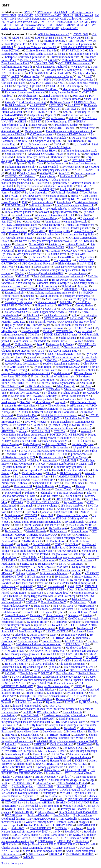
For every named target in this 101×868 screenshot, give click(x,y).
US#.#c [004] (45, 786)
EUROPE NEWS (15, 205)
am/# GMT (26, 586)
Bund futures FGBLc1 (77, 347)
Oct (90, 476)
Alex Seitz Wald (30, 715)
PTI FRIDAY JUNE (61, 825)
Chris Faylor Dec (27, 415)
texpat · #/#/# (85, 331)
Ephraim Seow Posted (73, 635)
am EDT (34, 41)
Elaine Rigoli (55, 693)
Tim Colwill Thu (11, 386)
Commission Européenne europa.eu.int (24, 435)
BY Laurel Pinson (29, 770)
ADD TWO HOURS (13, 41)
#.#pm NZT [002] (44, 63)
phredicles (19, 247)
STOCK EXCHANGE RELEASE (40, 289)
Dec (71, 589)
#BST (21, 73)
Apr (42, 405)
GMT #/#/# (16, 19)
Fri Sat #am (20, 425)
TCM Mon (68, 286)
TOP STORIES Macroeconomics (74, 80)
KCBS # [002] (29, 557)
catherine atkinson (86, 777)
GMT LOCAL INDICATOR (56, 22)
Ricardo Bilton (10, 796)
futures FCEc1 (57, 580)
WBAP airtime (86, 606)
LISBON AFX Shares (26, 835)
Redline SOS (68, 438)
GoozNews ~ (72, 251)
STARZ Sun (27, 564)
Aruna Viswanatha (67, 509)
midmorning (33, 99)
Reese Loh (37, 593)
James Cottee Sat (84, 231)
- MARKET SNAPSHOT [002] (45, 154)
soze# (53, 635)
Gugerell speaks (11, 825)
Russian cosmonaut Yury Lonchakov (65, 715)
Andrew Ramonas (28, 641)
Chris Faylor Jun (69, 380)
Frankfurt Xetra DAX (54, 602)
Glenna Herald (89, 357)
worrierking (50, 460)
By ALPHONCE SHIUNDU (73, 802)
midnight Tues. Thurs (32, 696)
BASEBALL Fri (88, 512)
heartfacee (7, 399)
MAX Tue (50, 309)
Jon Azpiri (66, 189)
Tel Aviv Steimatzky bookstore (58, 383)
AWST (57, 144)
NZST (84, 109)
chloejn (19, 357)
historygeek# (9, 289)
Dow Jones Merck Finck (15, 63)
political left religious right (59, 376)
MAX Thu (66, 302)
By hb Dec (54, 667)
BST (61, 38)
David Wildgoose (32, 473)
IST (31, 73)
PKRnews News (32, 196)
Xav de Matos (34, 809)
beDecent (38, 412)
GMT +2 (68, 15)
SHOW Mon (58, 754)
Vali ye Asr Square (40, 205)
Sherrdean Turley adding (19, 302)
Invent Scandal (32, 525)
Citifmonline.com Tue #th (64, 57)
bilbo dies (20, 635)
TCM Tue (60, 431)
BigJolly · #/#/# (14, 325)
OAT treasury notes (41, 134)
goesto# (32, 357)
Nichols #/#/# (36, 244)
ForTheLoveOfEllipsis (70, 493)
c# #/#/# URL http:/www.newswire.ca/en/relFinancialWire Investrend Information (40, 707)
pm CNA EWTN (34, 757)
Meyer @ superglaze (33, 638)
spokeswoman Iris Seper (59, 76)
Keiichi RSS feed (73, 796)
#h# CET (64, 660)
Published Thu (31, 589)
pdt (48, 325)
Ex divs (36, 309)
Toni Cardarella (68, 819)
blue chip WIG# (47, 302)
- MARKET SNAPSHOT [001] (23, 454)
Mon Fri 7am (44, 783)
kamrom (95, 447)
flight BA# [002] (40, 683)
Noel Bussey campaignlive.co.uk (24, 654)
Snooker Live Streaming (82, 163)
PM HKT (94, 528)
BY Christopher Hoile (30, 209)
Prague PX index (73, 502)
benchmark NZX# (12, 761)
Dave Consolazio (52, 731)
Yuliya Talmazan (55, 118)
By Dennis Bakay (47, 218)
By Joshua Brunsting (51, 457)
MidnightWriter (79, 518)
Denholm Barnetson (30, 389)
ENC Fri (70, 702)
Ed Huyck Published (43, 664)
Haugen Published (60, 761)
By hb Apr (76, 580)
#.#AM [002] (68, 460)
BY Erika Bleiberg (48, 712)
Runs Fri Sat (41, 606)
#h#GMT (63, 73)
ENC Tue (93, 506)
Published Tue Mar (38, 815)
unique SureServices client (20, 405)
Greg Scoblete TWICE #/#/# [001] (79, 812)
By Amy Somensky (36, 192)
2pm (20, 399)
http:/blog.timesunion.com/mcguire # (23, 354)
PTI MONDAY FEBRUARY (38, 719)
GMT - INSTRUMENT (61, 25)
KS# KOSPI (92, 167)
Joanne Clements (72, 712)
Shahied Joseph (70, 393)
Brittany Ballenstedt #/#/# (79, 225)
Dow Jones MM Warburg (84, 83)
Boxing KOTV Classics (75, 199)
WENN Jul (74, 38)
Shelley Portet (47, 176)
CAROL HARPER (56, 454)
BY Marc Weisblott (72, 506)
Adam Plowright (66, 386)
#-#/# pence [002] (64, 512)
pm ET (52, 115)
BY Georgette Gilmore (14, 309)
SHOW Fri (28, 612)
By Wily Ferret (21, 728)
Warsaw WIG (45, 238)
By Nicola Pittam (60, 102)
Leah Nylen (46, 551)
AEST (27, 38)
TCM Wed (7, 267)
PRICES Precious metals (35, 144)
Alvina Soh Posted (63, 609)
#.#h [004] (86, 383)
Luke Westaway (48, 286)
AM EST (52, 809)
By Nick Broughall (22, 786)
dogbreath (23, 544)
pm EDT (36, 70)
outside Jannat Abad (85, 660)
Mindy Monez (46, 812)
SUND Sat (61, 828)
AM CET (76, 138)
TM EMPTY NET (74, 748)
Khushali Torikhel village (63, 780)
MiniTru (20, 273)
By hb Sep (88, 780)
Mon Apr (79, 735)
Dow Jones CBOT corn (45, 89)
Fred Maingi (9, 564)
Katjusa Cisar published (40, 399)
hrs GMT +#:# (31, 315)
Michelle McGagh (34, 528)
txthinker (30, 493)
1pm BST (36, 118)
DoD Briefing (44, 699)
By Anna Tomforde (12, 447)
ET (67, 144)
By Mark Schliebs (57, 209)
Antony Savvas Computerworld (43, 657)
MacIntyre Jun (29, 80)
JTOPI (78, 686)
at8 (83, 415)
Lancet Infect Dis (65, 848)
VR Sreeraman (86, 609)
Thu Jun (20, 244)
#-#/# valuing (24, 283)
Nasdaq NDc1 (85, 628)
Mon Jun (83, 286)
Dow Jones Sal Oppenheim (77, 44)
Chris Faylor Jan (29, 499)
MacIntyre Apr (71, 89)
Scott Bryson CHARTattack (50, 670)
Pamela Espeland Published (79, 680)
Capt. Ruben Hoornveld (61, 412)
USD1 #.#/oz (46, 841)
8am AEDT (12, 628)
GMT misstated (84, 15)
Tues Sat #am (43, 489)
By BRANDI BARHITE (80, 854)
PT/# (67, 773)
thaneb (56, 470)
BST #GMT (12, 196)
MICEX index (10, 844)
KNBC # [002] (52, 418)
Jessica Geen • (21, 341)
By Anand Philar (66, 699)
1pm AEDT (77, 564)
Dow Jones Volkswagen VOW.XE (37, 47)
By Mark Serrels (75, 522)
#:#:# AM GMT (58, 19)
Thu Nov (93, 731)
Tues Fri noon (47, 380)
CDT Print (17, 502)
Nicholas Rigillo (25, 812)
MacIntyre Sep (32, 76)
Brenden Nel (53, 773)
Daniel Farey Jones (53, 835)
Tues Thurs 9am (25, 583)
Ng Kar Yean (35, 163)
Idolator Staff (24, 764)
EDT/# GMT (9, 15)
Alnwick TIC (12, 280)
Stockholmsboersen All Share (18, 496)
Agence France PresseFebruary (19, 619)
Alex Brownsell (54, 299)
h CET (9, 86)
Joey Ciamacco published (20, 212)
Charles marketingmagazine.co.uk (44, 328)
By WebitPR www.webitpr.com (59, 357)
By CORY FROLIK (72, 654)
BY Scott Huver (83, 373)
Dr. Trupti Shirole (56, 541)
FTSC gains (45, 612)
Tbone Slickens (57, 405)
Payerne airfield (11, 757)
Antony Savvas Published (63, 92)
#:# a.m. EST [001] (26, 441)
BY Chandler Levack (56, 315)
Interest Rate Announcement (39, 628)
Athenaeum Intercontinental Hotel (55, 215)
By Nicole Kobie (79, 547)
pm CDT (28, 712)
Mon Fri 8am (9, 557)
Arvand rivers (87, 128)
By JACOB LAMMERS (79, 525)
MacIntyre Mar (81, 73)
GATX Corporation (55, 318)
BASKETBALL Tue (48, 764)
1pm (39, 344)
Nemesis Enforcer (84, 593)
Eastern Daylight (15, 293)
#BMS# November (46, 777)
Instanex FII (26, 347)
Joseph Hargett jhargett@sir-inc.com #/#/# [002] (48, 830)
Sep (19, 222)
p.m (91, 318)
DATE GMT (81, 22)
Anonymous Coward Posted (17, 609)
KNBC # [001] (13, 809)
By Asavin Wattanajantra (63, 351)
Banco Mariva (74, 657)
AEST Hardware (51, 225)
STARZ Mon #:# (32, 541)
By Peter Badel (29, 806)
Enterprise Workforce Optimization (25, 57)
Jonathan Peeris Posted (44, 370)
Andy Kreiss (90, 289)
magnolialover (60, 554)
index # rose (85, 428)
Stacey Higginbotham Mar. (38, 596)
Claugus (6, 351)
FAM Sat (89, 790)
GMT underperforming (32, 102)
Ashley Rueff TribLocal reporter (36, 560)
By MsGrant (62, 577)
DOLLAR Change (70, 86)
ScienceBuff (58, 341)
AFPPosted (65, 486)
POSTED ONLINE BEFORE (67, 435)
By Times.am (35, 325)
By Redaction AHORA (39, 802)
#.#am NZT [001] (12, 50)
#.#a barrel (32, 570)
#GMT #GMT (46, 73)
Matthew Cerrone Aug (35, 180)
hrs (66, 160)
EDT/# (22, 118)
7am (46, 476)
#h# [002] (11, 673)
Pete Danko (20, 593)
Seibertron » (8, 586)
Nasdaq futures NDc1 (14, 460)
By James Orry (14, 531)
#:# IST (74, 118)
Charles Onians (10, 848)
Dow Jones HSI (23, 486)
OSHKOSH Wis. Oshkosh (20, 176)
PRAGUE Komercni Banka (37, 509)
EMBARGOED (86, 825)
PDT (25, 202)
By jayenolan (61, 447)
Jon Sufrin (91, 451)
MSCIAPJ (23, 276)
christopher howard (87, 202)
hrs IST (15, 76)
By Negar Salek (85, 257)
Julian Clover (38, 635)
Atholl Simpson (82, 583)
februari (25, 744)
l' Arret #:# (33, 318)
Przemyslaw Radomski (74, 809)
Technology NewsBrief (46, 728)
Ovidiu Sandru (33, 131)
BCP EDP (85, 848)
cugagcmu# (8, 389)
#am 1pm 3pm (50, 806)
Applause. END (31, 796)
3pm (4, 528)
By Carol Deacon (73, 409)
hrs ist (61, 54)
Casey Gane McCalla (76, 470)
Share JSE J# (65, 786)
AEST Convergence (33, 147)
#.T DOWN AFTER (75, 764)
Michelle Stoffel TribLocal (17, 767)
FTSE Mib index (40, 467)
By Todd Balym (43, 367)
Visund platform (74, 389)
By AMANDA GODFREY (68, 476)
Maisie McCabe (38, 125)
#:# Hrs (73, 312)
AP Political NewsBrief (65, 192)
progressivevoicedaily (66, 212)
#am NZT (64, 173)
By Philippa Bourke (29, 251)
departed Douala (21, 215)
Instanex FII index (76, 244)
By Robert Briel (71, 167)
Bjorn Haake (53, 702)
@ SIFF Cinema (35, 854)
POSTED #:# (23, 351)
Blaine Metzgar (67, 263)
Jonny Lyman (52, 222)
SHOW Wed (76, 341)
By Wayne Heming (16, 370)
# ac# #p (88, 615)
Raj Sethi (43, 547)
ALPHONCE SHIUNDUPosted (59, 415)
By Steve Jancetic (34, 518)
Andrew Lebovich (80, 757)
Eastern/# (14, 234)
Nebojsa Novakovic (33, 844)
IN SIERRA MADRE (14, 683)
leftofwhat (7, 276)
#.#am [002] (83, 189)
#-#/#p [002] (47, 173)
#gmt (4, 192)
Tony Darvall (87, 844)
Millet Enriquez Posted (83, 402)
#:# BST (49, 38)
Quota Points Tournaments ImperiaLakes (38, 522)
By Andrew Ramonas (27, 476)
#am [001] (47, 515)
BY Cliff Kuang (14, 815)
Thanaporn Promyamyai (77, 296)
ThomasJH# (65, 257)
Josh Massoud (9, 612)
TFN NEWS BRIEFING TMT (19, 383)
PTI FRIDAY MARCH (57, 735)
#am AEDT (76, 767)
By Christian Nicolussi (41, 257)
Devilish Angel (14, 170)
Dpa (32, 189)
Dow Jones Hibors (46, 151)
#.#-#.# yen (55, 244)
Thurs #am (36, 615)
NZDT (61, 83)
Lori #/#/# (7, 186)
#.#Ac (61, 799)
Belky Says (59, 547)
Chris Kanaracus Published (51, 67)
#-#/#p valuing (36, 115)
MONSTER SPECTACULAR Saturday (34, 396)
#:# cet (96, 367)
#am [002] (27, 547)
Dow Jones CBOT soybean (73, 515)
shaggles (84, 822)
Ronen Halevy (46, 564)
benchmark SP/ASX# (14, 134)
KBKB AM (55, 854)
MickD (47, 499)
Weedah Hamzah (36, 531)
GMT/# (87, 92)
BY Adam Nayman (83, 444)
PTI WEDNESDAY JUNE (84, 799)
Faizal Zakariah (42, 544)
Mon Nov (62, 567)
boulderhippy (9, 715)
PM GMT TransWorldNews (29, 25)
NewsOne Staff (30, 331)
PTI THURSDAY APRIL (82, 625)
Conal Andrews (18, 438)
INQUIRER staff (30, 648)
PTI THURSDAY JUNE (46, 838)
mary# (86, 380)
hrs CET (56, 109)
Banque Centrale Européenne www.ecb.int (26, 373)
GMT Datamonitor (36, 19)
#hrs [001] (49, 338)
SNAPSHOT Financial (62, 128)
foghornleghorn (10, 470)
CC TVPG (31, 515)
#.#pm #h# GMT (11, 131)
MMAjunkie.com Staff (29, 254)
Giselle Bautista (45, 486)
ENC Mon (85, 386)
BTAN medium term (39, 577)
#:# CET (50, 86)
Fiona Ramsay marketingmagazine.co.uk (69, 131)
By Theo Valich (14, 318)
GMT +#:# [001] (40, 431)
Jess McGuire (61, 815)
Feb (16, 473)
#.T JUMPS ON (74, 641)
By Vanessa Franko (32, 748)
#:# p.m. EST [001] (56, 444)
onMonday (11, 418)
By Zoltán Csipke (33, 667)
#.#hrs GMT (76, 19)
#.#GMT (53, 60)
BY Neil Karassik (84, 241)
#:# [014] (66, 777)
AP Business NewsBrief (78, 838)
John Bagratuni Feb (16, 44)
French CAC (72, 832)
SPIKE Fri (40, 744)
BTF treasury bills (59, 231)
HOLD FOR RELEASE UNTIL (79, 309)
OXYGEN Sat (13, 802)
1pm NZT (71, 109)
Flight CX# (24, 428)
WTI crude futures (24, 551)
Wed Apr (47, 570)
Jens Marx (11, 735)
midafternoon (62, 373)
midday (22, 70)
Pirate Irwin (82, 841)
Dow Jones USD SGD (14, 376)
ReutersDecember (64, 683)
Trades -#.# (46, 799)
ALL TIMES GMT (48, 28)
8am (32, 322)
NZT (56, 606)
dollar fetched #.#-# (16, 312)
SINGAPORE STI (40, 828)
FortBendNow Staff (52, 619)
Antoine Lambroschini (62, 464)
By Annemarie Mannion (54, 573)
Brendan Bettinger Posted (82, 612)
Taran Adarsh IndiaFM (54, 441)
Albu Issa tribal (33, 538)
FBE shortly (51, 99)
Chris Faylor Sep (19, 367)
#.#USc (6, 522)
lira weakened (56, 586)
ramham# (29, 296)
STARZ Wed (84, 744)
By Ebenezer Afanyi (32, 60)
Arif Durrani (89, 544)
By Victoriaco (78, 602)
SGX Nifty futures (33, 725)
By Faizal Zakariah (12, 228)
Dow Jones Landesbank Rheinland (25, 92)
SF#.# (26, 851)
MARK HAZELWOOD (43, 535)
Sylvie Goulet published (85, 209)
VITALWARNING (12, 115)
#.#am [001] (91, 99)
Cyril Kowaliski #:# (61, 744)
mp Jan (38, 625)
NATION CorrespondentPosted (19, 225)
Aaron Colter (33, 222)
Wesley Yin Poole (73, 806)
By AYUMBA (60, 280)
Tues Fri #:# (42, 183)
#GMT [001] (71, 289)
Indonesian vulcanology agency (63, 677)
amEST (16, 109)
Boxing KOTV (87, 112)
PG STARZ (19, 599)
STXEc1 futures (72, 496)
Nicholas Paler (61, 583)
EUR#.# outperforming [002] (18, 457)
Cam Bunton (90, 196)
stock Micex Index (28, 731)
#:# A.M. (55, 347)
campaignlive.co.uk (75, 222)
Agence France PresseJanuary (22, 364)
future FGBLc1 (57, 518)
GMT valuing (45, 12)
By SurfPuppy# (58, 528)
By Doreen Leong (58, 425)
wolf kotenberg (66, 596)
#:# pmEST (79, 447)
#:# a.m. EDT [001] (76, 770)
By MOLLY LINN (38, 447)
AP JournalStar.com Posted (17, 238)
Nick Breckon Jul (49, 234)
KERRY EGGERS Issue (52, 751)
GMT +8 (53, 199)
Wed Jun (43, 583)
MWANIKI (77, 528)
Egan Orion (40, 754)
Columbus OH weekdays (84, 651)
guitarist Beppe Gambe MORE (46, 247)
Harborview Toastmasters (65, 157)
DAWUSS (11, 509)
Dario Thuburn (10, 596)
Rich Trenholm (75, 141)
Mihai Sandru (13, 515)
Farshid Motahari (61, 422)
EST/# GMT (26, 15)
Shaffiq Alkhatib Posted (39, 386)
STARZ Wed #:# (44, 480)
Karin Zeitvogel (32, 444)
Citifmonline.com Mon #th (77, 60)
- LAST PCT (37, 105)
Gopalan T (70, 728)
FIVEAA (7, 218)
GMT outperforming (81, 12)
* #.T (88, 76)
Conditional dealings (13, 819)
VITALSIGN (52, 251)
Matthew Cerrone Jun (69, 570)
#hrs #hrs (10, 199)
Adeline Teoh (12, 360)
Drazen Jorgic (23, 777)
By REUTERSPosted (80, 328)
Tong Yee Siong (63, 260)
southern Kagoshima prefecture (61, 364)
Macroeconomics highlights (79, 234)
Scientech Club (10, 667)
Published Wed (10, 857)
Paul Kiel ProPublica (72, 176)
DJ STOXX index (74, 483)
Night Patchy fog (67, 480)
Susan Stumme (55, 615)
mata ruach (26, 506)
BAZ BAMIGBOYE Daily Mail (47, 651)
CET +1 (66, 370)
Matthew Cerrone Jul (83, 183)
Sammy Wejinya (71, 360)
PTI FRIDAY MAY (61, 638)
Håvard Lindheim (48, 296)
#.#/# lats (40, 128)
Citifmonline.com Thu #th (41, 50)
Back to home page (12, 863)
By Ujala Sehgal (57, 757)
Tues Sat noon (63, 325)
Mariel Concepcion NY (56, 96)
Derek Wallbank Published (30, 580)
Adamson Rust (57, 696)
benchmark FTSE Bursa (46, 483)
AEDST (22, 121)
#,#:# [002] (74, 586)
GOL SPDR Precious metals (75, 63)
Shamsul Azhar (14, 154)
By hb (60, 612)
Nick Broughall (71, 790)
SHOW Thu (8, 431)
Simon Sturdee (80, 531)
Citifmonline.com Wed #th (17, 67)
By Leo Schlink (75, 693)
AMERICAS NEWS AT (83, 41)
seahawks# (40, 341)
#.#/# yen (77, 631)
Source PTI (8, 631)
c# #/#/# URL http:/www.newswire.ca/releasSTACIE (67, 741)
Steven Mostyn (10, 444)
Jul (3, 234)
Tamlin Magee (29, 673)
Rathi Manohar (73, 418)
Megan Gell (86, 464)
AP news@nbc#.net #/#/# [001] (78, 322)
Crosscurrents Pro (49, 160)
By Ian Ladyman (36, 761)
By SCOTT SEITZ (16, 664)
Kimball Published (35, 825)
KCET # (80, 761)
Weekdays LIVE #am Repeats (36, 567)
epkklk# (76, 622)
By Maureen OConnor (42, 819)
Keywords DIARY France (71, 134)
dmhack (79, 325)
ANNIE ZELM (10, 851)
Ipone (20, 163)
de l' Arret (16, 512)
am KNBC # (76, 835)
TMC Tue (42, 280)
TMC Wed (24, 305)
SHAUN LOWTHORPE (16, 670)
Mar (17, 525)
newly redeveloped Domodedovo (50, 241)
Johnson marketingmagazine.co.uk (61, 557)
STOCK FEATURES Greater (60, 334)
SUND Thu (22, 412)
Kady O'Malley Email (85, 567)
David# (47, 331)
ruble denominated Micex (79, 667)
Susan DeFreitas (49, 496)
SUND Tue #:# (78, 696)
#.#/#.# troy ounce (84, 283)
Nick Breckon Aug (87, 489)
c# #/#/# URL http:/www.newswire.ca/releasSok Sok (51, 451)
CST (15, 554)
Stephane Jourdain (56, 196)
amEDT (16, 192)
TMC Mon (24, 267)
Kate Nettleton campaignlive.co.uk (66, 538)
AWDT (28, 280)
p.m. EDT (68, 112)
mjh (74, 315)
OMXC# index (25, 218)
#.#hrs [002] (18, 828)
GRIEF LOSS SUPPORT (84, 670)
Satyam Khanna (30, 735)
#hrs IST (81, 786)
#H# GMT (29, 28)
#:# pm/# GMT (69, 28)
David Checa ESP (28, 96)
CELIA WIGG (55, 625)
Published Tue (10, 541)
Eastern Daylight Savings (82, 299)
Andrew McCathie (67, 551)
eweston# (86, 431)
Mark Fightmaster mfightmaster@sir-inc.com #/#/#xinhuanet (41, 720)
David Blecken (46, 690)
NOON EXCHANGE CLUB (65, 354)
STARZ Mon (73, 644)
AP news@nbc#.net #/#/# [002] (46, 273)
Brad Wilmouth (67, 399)
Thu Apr (51, 473)
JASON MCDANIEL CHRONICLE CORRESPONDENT (49, 407)
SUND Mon (53, 389)
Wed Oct (65, 793)
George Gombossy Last (72, 690)
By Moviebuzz (58, 531)
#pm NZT (11, 451)
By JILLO (85, 702)
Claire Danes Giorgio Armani (76, 560)
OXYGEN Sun (64, 331)
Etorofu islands (66, 822)
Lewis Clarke (42, 267)
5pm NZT (32, 512)
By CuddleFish (83, 793)
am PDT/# (53, 748)
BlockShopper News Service (48, 312)
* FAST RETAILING (72, 50)
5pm (71, 247)
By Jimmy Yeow (26, 160)
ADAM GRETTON (13, 651)
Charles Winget (33, 360)
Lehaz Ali (11, 744)
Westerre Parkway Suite (39, 822)
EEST (73, 431)
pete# (44, 422)
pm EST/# (93, 806)
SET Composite (23, 464)
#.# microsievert (79, 754)
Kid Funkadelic (90, 334)
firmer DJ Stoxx (52, 641)
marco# (41, 347)
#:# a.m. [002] (24, 699)
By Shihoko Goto (26, 799)
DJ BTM (29, 234)
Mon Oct (66, 535)
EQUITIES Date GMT (48, 15)
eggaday (6, 244)
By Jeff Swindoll (48, 167)
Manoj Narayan (52, 648)
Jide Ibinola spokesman (72, 664)
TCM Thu (34, 334)
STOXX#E (8, 567)
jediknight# (46, 493)
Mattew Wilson (30, 418)
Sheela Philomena (15, 615)
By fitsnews (52, 796)
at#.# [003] (87, 263)
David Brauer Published (75, 396)
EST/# (63, 564)
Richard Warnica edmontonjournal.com (37, 680)
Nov (87, 644)
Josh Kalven (20, 241)
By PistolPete (59, 622)
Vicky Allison (28, 173)
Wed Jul (51, 654)
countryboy (49, 793)
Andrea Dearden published (76, 228)
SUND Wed (34, 299)
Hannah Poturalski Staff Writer (66, 738)
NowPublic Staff (70, 115)
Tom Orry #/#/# (54, 70)
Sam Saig (26, 402)
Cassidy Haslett (84, 305)
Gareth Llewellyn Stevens (32, 157)
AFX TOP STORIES (41, 83)
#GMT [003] (81, 34)
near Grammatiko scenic (37, 848)
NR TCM (47, 673)
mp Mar (76, 573)
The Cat (41, 464)
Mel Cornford (13, 493)
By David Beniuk (25, 790)
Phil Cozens (66, 628)
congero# (60, 402)
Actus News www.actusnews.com (73, 267)
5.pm (4, 828)
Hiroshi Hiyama (33, 693)
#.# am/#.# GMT (28, 22)
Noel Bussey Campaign (83, 751)
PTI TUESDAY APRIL (62, 844)
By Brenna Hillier (37, 622)
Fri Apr (35, 460)
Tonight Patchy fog (12, 299)
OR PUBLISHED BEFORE (42, 112)
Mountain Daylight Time (68, 467)
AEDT (16, 38)
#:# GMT (68, 606)
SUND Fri (78, 425)
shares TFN (74, 154)
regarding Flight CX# (29, 86)
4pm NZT (90, 360)
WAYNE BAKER (54, 589)
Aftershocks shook (42, 202)
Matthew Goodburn (77, 648)
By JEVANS (80, 144)
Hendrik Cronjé (35, 780)
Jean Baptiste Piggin (30, 631)
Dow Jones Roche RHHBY (38, 54)
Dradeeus (73, 615)
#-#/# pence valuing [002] (47, 141)
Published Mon (35, 738)
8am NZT (7, 222)
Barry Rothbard (65, 673)
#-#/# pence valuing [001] (59, 186)
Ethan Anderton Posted (35, 554)
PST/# (15, 589)
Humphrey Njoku (85, 370)
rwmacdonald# (10, 180)
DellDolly (29, 857)
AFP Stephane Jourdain (65, 125)
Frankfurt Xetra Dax (13, 322)
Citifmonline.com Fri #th (83, 54)
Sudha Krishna (67, 338)
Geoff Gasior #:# (78, 619)
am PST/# (7, 209)
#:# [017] (23, 141)
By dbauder (50, 393)
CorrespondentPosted (36, 470)
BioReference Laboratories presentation (38, 644)
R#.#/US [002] (47, 189)
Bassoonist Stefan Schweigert (52, 283)
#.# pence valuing (47, 506)
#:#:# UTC (74, 105)
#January (43, 609)
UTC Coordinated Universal (38, 263)
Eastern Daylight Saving (60, 344)
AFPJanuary (77, 405)
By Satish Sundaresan (14, 467)
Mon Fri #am (43, 402)
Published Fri (53, 525)
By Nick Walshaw (15, 105)
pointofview (60, 183)
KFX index (37, 425)
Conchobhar (64, 202)
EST (87, 38)
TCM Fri (94, 415)
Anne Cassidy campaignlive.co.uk (74, 205)
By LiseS (7, 254)
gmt (79, 76)
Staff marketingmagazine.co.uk (79, 151)
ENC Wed (30, 422)
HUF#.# (6, 790)
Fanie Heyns (69, 218)
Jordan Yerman (56, 163)
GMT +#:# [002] (81, 160)
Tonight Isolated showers (16, 480)
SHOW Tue (64, 305)
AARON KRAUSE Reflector (18, 270)
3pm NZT (84, 215)
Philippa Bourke (44, 305)
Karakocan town (49, 790)
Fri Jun (35, 376)
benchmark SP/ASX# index (72, 367)
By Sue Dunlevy (78, 273)
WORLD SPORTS (54, 41)
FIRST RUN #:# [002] (68, 499)
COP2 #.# (31, 602)
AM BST (25, 128)
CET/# (60, 238)
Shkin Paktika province (28, 702)
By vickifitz (38, 231)
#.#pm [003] (31, 138)
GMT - (28, 12)
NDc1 (40, 586)
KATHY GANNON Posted (71, 783)
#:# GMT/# (90, 89)
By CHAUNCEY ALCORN (43, 502)
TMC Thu (7, 163)
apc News (77, 828)
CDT (58, 544)
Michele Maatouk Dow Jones (22, 338)
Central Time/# (64, 489)
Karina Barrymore (57, 599)
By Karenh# (87, 218)
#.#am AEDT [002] (58, 593)
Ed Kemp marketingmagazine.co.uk (47, 170)
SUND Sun (71, 544)
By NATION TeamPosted (25, 393)
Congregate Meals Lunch (42, 228)
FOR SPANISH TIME (44, 44)
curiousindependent (13, 334)
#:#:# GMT (61, 12)
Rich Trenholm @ (70, 473)
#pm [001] (7, 96)
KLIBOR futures (81, 441)
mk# (90, 493)
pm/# (4, 783)
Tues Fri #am (90, 192)
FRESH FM (64, 841)
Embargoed (15, 738)
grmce (23, 431)
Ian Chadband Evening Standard (20, 793)
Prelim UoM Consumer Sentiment (54, 428)
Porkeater (89, 251)
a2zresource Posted (12, 286)
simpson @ (36, 599)
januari (46, 512)
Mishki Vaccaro (47, 322)
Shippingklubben (26, 573)
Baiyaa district (52, 770)
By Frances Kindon (28, 186)
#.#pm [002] (77, 318)
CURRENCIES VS (85, 102)
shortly (57, 832)
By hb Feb (11, 547)
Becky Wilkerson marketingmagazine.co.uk (59, 276)
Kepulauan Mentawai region (18, 841)
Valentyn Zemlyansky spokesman (58, 270)
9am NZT (79, 96)
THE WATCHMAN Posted (70, 722)
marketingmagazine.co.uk (20, 167)
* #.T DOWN (79, 67)
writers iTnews (14, 780)
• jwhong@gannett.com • (51, 767)
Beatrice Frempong (85, 173)
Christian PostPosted (13, 83)
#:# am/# (10, 102)
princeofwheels (80, 454)
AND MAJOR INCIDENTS (77, 47)
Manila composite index (48, 851)
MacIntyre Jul (75, 70)
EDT (38, 38)
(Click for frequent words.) (54, 34)
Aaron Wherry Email (17, 754)
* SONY (46, 80)
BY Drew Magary (77, 457)
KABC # (39, 351)
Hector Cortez (20, 838)
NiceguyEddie (13, 570)
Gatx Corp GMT (82, 554)
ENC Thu (52, 360)
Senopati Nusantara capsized (54, 686)
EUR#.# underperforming (26, 677)
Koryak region (89, 315)
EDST (31, 286)
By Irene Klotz (75, 731)
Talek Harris (8, 648)
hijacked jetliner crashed (27, 706)
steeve (75, 196)
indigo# (15, 528)
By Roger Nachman (36, 109)
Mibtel (12, 173)
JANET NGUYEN (57, 631)
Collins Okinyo (24, 344)
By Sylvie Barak (83, 815)
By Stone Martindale (55, 138)
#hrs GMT (83, 25)
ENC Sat (93, 276)
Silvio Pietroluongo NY (58, 121)
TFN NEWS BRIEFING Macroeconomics (26, 260)
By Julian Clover (56, 254)
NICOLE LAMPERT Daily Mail (36, 660)
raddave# (44, 212)
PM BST (36, 121)
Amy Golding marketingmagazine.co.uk (51, 293)
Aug (31, 690)
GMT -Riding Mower (44, 438)
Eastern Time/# (71, 99)
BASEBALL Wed (22, 783)
